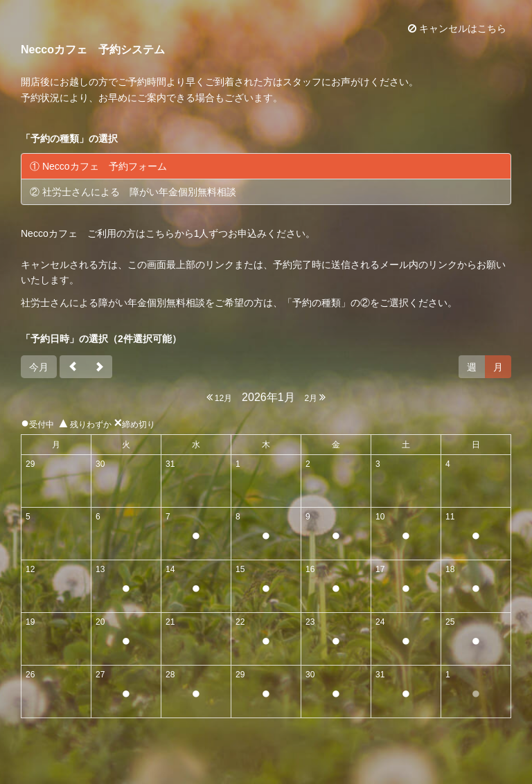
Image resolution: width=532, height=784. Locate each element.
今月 (39, 367)
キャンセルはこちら (457, 28)
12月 (220, 397)
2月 (315, 397)
